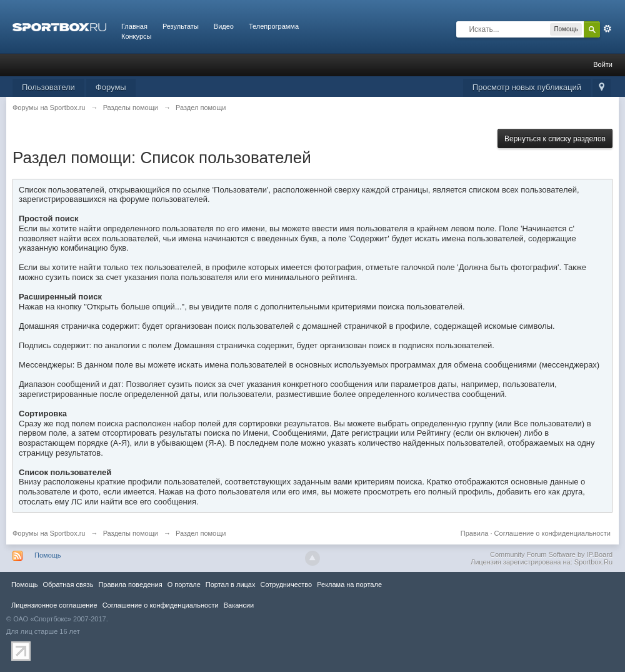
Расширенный (607, 29)
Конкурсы (136, 36)
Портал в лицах (231, 584)
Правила (475, 533)
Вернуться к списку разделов (555, 139)
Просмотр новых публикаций (527, 87)
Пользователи (48, 87)
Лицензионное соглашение (54, 605)
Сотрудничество (286, 584)
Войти (603, 64)
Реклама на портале (349, 584)
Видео (224, 26)
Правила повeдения (130, 584)
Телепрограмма (274, 26)
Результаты (181, 26)
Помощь (48, 555)
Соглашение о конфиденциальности (552, 533)
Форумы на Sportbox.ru (49, 533)
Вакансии (239, 605)
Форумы (111, 87)
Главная (134, 26)
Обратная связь (68, 584)
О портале (184, 584)
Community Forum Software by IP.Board (551, 554)
